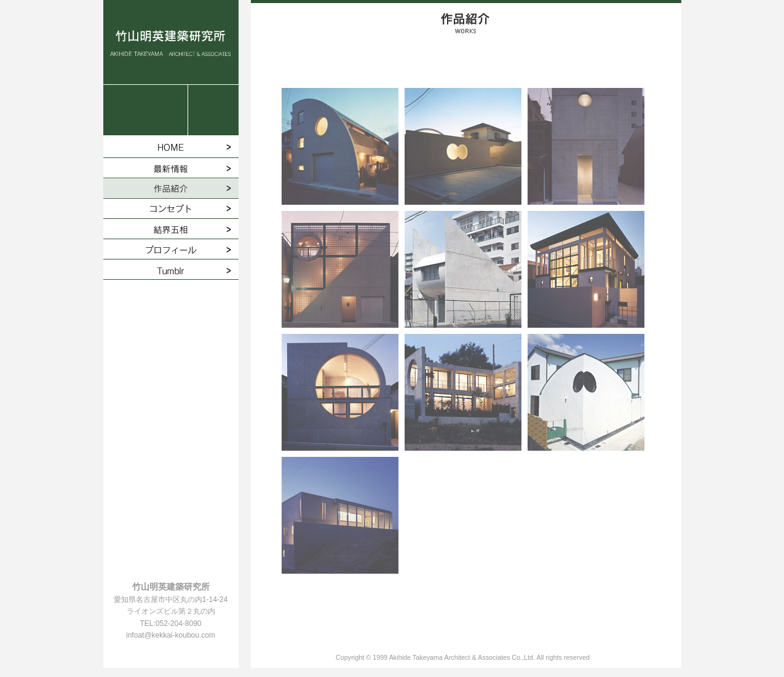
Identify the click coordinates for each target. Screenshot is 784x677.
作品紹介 (171, 188)
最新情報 (171, 168)
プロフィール (171, 249)
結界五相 (171, 229)
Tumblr (171, 269)
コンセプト (171, 208)
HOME (171, 148)
